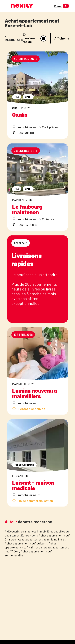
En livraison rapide (29, 38)
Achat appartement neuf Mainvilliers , (42, 539)
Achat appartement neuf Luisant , (27, 543)
